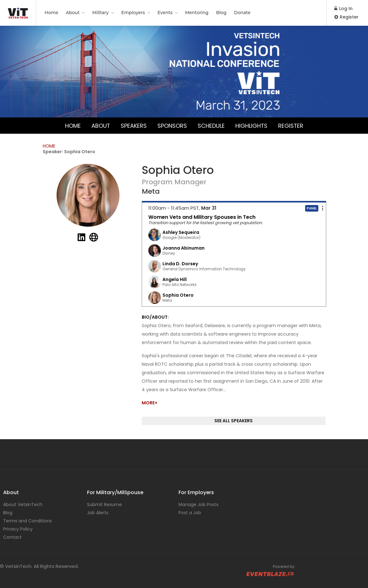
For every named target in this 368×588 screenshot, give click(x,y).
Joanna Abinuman (184, 248)
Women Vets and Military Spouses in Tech (202, 217)
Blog (221, 13)
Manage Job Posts (198, 504)
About (73, 13)
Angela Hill (175, 279)
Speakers (133, 125)
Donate (242, 13)
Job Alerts (98, 513)
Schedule (211, 125)
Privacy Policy (18, 529)
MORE (149, 403)
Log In (343, 8)
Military (100, 13)
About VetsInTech (23, 504)
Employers (133, 13)
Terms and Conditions (27, 521)
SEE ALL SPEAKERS (233, 421)
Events (165, 13)
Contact (12, 537)
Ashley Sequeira (181, 232)
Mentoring (197, 13)
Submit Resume (104, 504)
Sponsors (172, 125)
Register (346, 17)
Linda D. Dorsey (180, 264)
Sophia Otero (178, 295)
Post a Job (190, 513)
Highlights (251, 125)
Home (52, 13)
